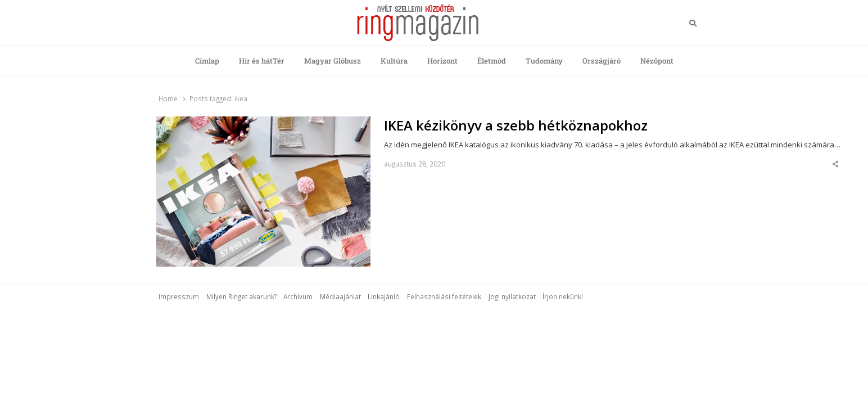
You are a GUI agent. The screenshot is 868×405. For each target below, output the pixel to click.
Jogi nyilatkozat (512, 296)
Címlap (207, 61)
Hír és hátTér (262, 61)
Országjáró (602, 61)
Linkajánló (384, 296)
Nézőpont (657, 61)
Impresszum (179, 296)
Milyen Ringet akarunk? (241, 296)
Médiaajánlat (340, 296)
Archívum (298, 296)
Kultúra (394, 61)
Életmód (492, 61)
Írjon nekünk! (563, 296)
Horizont (442, 61)
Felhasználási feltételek (444, 296)
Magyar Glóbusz (333, 61)
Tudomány (544, 61)
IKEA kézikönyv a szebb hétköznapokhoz (516, 125)
